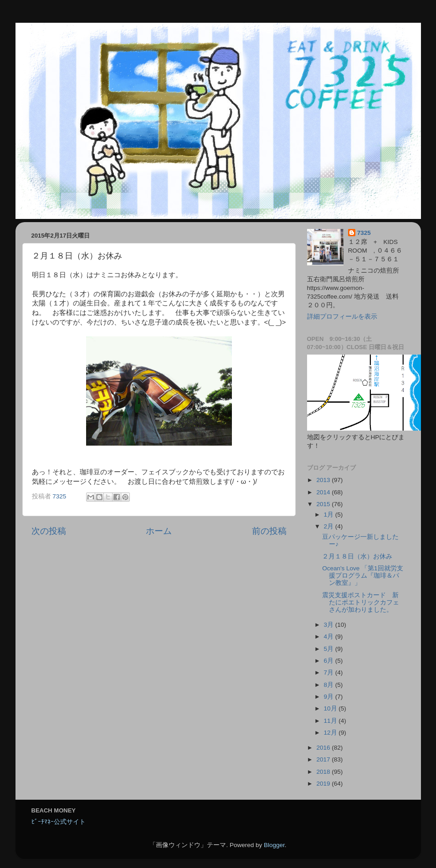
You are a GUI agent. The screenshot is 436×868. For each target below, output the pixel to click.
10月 (331, 708)
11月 (331, 721)
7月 (330, 673)
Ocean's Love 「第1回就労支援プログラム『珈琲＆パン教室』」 (362, 576)
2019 (324, 784)
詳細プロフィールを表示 (342, 317)
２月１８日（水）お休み (357, 556)
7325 (364, 233)
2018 (324, 772)
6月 (330, 661)
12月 (331, 733)
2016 (324, 748)
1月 (330, 515)
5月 (330, 649)
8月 (330, 685)
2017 (324, 759)
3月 (330, 625)
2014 (324, 492)
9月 (330, 697)
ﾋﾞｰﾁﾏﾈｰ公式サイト (59, 822)
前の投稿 (269, 531)
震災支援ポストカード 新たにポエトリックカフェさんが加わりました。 (361, 602)
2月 (330, 526)
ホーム (159, 531)
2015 (324, 504)
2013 (324, 480)
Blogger (274, 845)
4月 (330, 637)
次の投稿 (49, 531)
